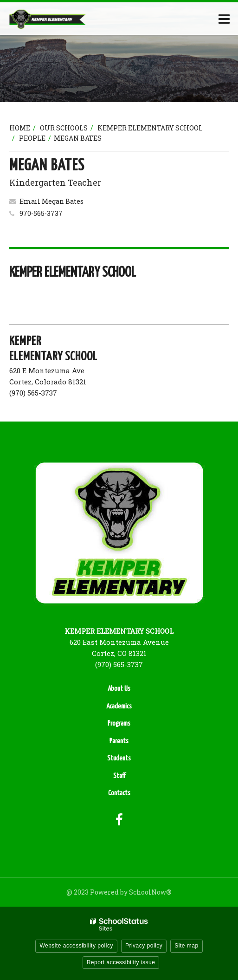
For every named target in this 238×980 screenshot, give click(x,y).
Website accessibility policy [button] (76, 946)
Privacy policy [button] (144, 946)
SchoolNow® (150, 892)
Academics (119, 706)
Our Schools (64, 128)
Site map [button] (186, 946)
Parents (119, 741)
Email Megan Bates (51, 201)
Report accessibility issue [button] (121, 962)
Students (119, 758)
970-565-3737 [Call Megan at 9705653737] (41, 213)
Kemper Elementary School (150, 128)
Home (20, 128)
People (32, 138)
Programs (119, 724)
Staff (119, 776)
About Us (119, 689)
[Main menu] (224, 19)
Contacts (119, 793)
